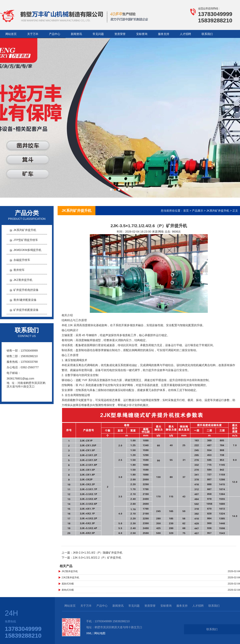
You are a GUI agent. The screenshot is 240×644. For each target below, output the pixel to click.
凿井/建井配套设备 (25, 300)
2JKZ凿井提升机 (70, 578)
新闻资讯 (76, 34)
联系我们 (207, 34)
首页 (186, 211)
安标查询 (142, 34)
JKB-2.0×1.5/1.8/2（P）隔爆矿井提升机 (98, 553)
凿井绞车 (19, 270)
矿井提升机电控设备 (26, 290)
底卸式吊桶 (68, 584)
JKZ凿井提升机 (23, 280)
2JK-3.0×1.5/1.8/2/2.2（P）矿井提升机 (97, 558)
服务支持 (164, 34)
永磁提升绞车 (22, 260)
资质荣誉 (120, 34)
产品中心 (55, 34)
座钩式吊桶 (68, 590)
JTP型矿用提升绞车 (26, 240)
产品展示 (198, 211)
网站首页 (11, 34)
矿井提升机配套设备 (26, 310)
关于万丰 (33, 34)
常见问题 (98, 34)
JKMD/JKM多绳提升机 (27, 250)
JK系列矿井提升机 (25, 230)
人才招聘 (185, 34)
